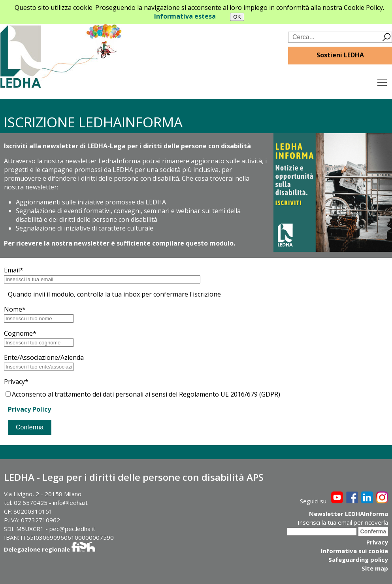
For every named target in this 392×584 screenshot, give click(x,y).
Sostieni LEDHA (340, 55)
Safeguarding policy (358, 559)
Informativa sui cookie (354, 551)
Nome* (15, 309)
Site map (375, 568)
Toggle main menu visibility (383, 81)
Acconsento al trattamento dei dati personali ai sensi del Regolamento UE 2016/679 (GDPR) (143, 394)
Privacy (377, 542)
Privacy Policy (29, 409)
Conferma (30, 427)
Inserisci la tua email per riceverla (343, 522)
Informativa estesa (185, 16)
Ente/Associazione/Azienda (44, 357)
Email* (14, 270)
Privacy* (16, 382)
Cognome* (20, 333)
